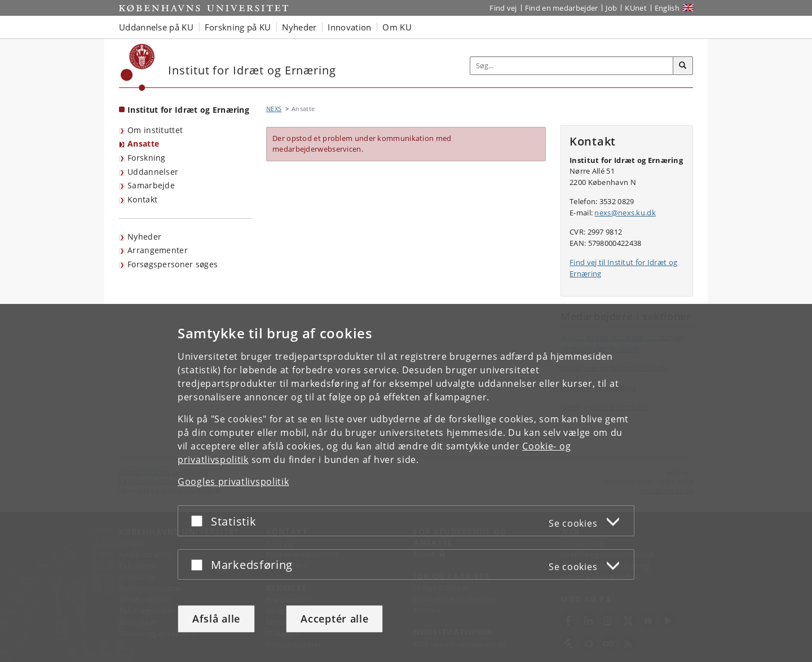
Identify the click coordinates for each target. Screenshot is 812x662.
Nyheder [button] (299, 27)
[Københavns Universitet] (138, 67)
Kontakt (142, 199)
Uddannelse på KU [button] (156, 27)
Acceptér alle (334, 619)
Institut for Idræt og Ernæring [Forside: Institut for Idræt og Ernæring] (188, 110)
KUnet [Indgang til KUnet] (636, 8)
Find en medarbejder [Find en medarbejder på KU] (562, 8)
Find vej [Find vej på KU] (503, 8)
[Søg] (683, 66)
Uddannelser (153, 172)
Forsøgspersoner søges (173, 264)
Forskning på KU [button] (238, 27)
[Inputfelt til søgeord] (572, 66)
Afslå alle (216, 619)
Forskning (147, 158)
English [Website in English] (667, 8)
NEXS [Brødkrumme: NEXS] (274, 109)
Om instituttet (155, 130)
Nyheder (144, 237)
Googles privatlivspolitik (233, 482)
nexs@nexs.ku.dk (625, 213)
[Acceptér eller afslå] (200, 521)
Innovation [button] (349, 27)
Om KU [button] (397, 27)
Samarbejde (151, 185)
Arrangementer (158, 250)
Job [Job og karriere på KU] (611, 8)
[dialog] (406, 483)
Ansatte (143, 144)
